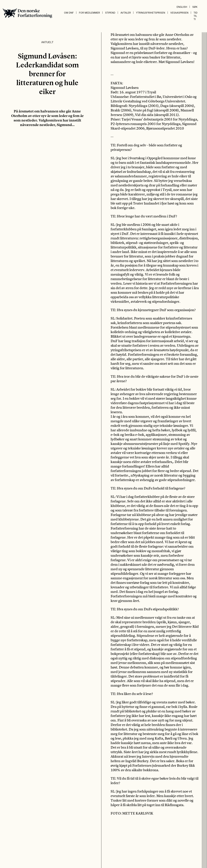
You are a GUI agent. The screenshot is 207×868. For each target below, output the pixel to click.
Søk (195, 7)
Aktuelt (47, 42)
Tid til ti (196, 16)
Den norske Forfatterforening (27, 13)
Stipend (110, 13)
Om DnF (69, 13)
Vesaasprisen (179, 13)
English (182, 7)
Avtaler (126, 13)
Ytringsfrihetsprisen (151, 13)
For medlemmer (89, 13)
